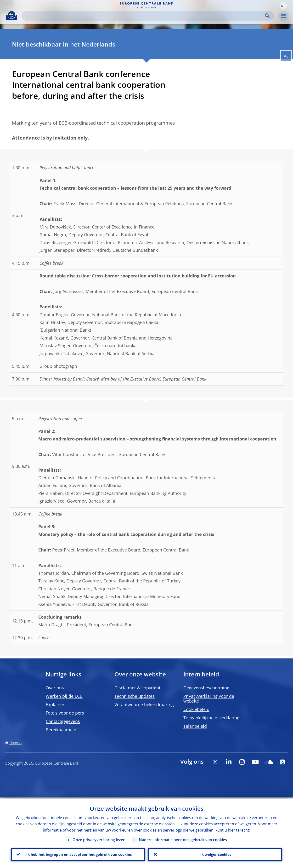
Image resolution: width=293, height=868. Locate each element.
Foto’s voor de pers (65, 713)
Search (267, 16)
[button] (283, 6)
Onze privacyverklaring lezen (99, 839)
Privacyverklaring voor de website (209, 698)
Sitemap (15, 743)
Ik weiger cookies (215, 854)
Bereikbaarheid (61, 730)
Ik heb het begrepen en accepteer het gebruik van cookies (78, 854)
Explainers (56, 704)
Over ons (55, 688)
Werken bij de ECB (64, 696)
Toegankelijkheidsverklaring (211, 718)
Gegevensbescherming (206, 688)
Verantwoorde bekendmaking (144, 704)
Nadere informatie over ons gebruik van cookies (183, 839)
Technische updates (135, 696)
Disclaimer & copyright (137, 688)
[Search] (144, 16)
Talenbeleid (195, 726)
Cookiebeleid (196, 709)
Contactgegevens (63, 721)
